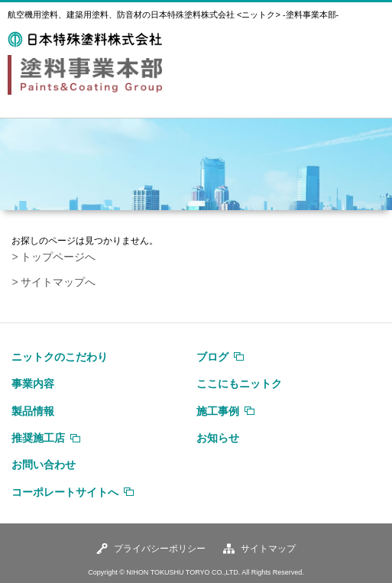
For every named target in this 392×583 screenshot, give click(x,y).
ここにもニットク (239, 384)
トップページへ (58, 257)
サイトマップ (268, 549)
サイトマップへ (58, 282)
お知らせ (218, 438)
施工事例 (218, 411)
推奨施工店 (38, 438)
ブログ (212, 357)
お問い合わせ (44, 465)
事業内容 (33, 384)
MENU (365, 52)
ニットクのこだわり (60, 357)
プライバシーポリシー (160, 549)
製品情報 (33, 411)
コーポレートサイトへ (65, 492)
